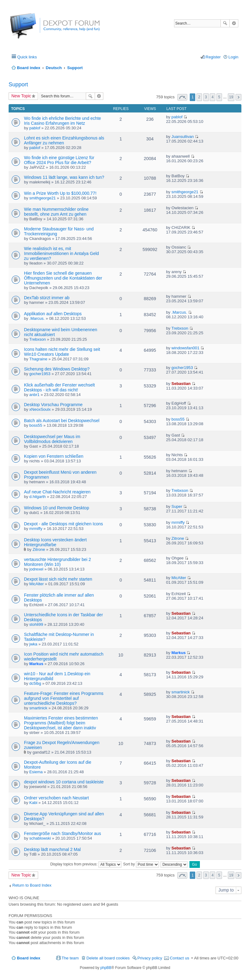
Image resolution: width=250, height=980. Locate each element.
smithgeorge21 (42, 198)
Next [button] (238, 97)
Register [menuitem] (213, 57)
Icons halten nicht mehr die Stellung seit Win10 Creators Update (62, 352)
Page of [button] (182, 97)
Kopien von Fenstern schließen (54, 456)
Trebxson (38, 339)
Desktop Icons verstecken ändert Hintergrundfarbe (55, 542)
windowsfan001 (186, 348)
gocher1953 (40, 374)
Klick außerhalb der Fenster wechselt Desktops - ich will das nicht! (59, 387)
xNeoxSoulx (40, 409)
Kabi (33, 803)
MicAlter (36, 584)
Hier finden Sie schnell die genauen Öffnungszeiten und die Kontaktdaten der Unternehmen (63, 278)
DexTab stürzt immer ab (47, 298)
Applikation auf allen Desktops (53, 314)
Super (177, 506)
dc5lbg (35, 683)
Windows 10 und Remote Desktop (57, 508)
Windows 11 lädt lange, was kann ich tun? (64, 177)
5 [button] (219, 97)
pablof (35, 128)
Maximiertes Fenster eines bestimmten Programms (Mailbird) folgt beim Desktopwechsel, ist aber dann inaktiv (61, 723)
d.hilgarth (37, 497)
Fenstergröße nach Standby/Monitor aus (63, 833)
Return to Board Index (32, 885)
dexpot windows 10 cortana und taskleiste (64, 782)
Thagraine (38, 359)
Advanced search (234, 23)
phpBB (106, 968)
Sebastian (181, 384)
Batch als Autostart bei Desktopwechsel (62, 421)
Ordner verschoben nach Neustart (56, 798)
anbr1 (34, 395)
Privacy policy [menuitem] (150, 958)
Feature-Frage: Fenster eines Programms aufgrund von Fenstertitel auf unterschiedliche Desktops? (64, 698)
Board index (29, 958)
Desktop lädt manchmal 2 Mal (52, 849)
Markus (36, 664)
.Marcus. (37, 318)
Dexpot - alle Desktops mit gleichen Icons (63, 524)
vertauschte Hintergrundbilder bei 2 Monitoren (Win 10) (58, 562)
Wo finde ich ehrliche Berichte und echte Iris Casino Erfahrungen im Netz (62, 121)
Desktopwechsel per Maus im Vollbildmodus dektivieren (52, 439)
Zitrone (39, 549)
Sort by (141, 864)
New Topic (21, 96)
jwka (33, 644)
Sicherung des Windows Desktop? (57, 369)
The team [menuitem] (70, 958)
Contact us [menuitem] (179, 958)
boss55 (36, 425)
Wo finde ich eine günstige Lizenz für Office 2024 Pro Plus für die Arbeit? (59, 160)
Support (18, 84)
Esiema (36, 772)
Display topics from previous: (86, 864)
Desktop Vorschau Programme (53, 405)
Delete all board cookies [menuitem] (108, 958)
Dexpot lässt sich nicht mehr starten (58, 579)
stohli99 (36, 624)
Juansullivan (183, 137)
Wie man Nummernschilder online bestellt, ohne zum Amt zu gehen (56, 212)
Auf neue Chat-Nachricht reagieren (57, 492)
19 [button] (231, 97)
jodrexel (36, 569)
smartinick (38, 708)
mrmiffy (36, 529)
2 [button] (199, 97)
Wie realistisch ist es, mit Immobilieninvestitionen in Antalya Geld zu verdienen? (62, 253)
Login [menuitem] (233, 57)
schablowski (40, 838)
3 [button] (206, 97)
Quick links (27, 57)
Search (225, 23)
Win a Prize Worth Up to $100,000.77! (60, 193)
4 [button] (213, 97)
